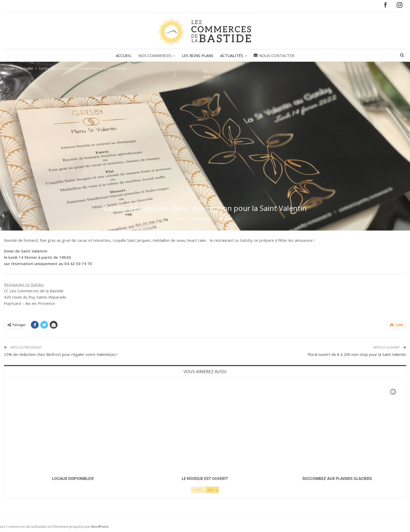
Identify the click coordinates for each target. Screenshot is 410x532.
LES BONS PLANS (198, 55)
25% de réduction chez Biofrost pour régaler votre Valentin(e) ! (61, 354)
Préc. (198, 490)
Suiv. (212, 490)
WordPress (100, 527)
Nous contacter (276, 55)
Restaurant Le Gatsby (24, 284)
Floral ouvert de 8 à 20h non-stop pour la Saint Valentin (357, 354)
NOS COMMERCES (154, 55)
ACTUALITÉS (232, 55)
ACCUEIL (122, 55)
